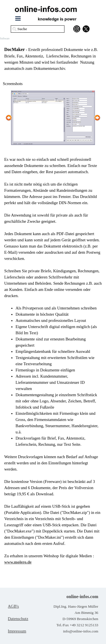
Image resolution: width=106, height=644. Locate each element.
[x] (86, 29)
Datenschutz (18, 619)
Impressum (17, 631)
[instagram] (77, 29)
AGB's (13, 606)
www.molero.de (18, 562)
